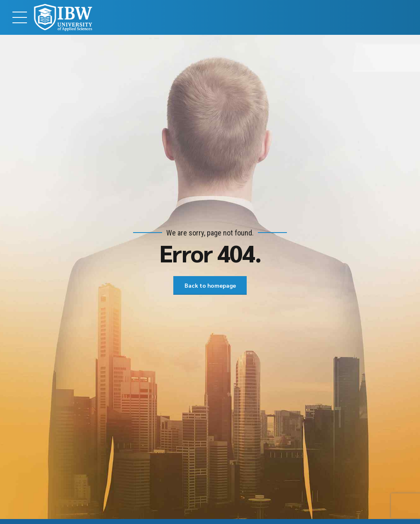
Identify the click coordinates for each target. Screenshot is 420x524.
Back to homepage (210, 285)
